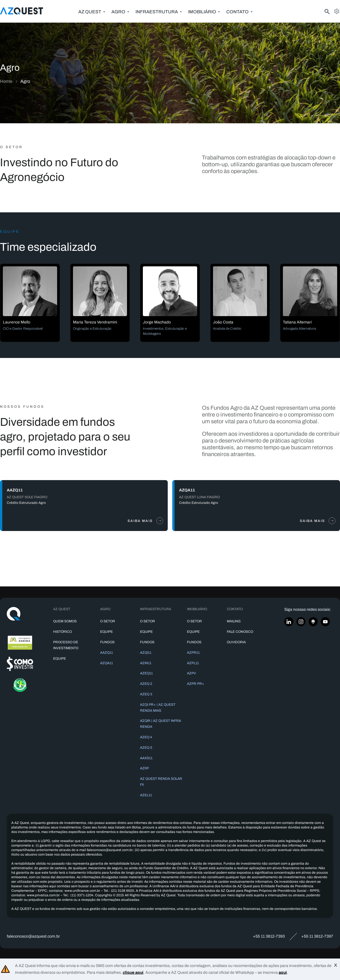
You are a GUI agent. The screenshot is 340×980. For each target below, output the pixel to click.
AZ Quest (90, 12)
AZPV (191, 673)
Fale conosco (240, 632)
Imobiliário (202, 12)
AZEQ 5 (146, 748)
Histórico (63, 632)
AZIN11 (146, 663)
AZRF (145, 768)
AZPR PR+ (196, 684)
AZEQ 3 (146, 694)
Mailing (234, 621)
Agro (118, 12)
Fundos (107, 642)
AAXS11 (146, 758)
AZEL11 (146, 795)
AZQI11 (146, 653)
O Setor (108, 621)
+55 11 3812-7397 (317, 936)
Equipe (60, 659)
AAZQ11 (106, 653)
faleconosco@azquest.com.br (33, 936)
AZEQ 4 (146, 737)
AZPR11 (193, 653)
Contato (237, 12)
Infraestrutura (157, 12)
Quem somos (65, 621)
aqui (283, 973)
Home (6, 81)
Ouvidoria (236, 642)
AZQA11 (106, 663)
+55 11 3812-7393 (269, 936)
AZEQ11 (146, 673)
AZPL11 (193, 663)
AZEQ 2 (146, 684)
